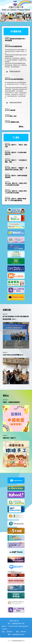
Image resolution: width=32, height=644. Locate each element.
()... (16, 146)
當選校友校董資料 (13, 72)
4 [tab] (10, 21)
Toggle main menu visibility (30, 2)
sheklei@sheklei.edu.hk (18, 634)
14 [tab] (17, 23)
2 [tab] (5, 21)
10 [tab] (25, 21)
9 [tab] (22, 21)
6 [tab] (15, 21)
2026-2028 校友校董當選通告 (14, 46)
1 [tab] (2, 21)
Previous (4, 17)
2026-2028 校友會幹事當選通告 (14, 79)
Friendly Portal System (17, 641)
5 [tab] (12, 21)
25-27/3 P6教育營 (10, 110)
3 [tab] (7, 21)
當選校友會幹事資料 (14, 103)
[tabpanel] (16, 17)
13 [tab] (15, 23)
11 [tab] (28, 21)
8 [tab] (20, 21)
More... (22, 127)
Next (28, 17)
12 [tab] (30, 21)
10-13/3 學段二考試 (11, 116)
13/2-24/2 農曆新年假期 (12, 122)
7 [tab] (17, 21)
